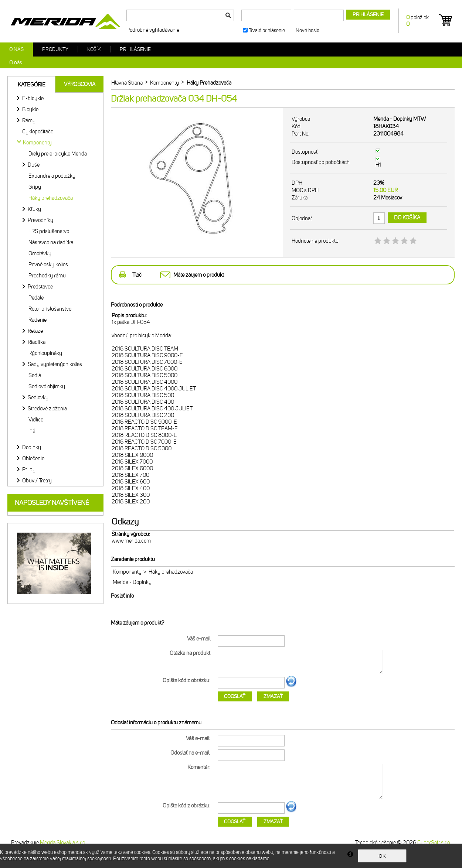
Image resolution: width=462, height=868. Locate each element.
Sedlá (35, 375)
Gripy (35, 187)
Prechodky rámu (47, 276)
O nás (16, 49)
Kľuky (34, 209)
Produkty (55, 49)
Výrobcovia (80, 84)
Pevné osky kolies (48, 264)
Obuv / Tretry (37, 481)
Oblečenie (33, 458)
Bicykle (30, 109)
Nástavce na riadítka (51, 242)
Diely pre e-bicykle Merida (58, 154)
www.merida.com (131, 541)
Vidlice (36, 420)
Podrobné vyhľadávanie (153, 30)
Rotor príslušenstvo (50, 309)
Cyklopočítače (38, 131)
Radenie (38, 320)
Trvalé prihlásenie (267, 30)
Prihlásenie (135, 49)
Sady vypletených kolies (55, 364)
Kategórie (32, 85)
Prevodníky (40, 220)
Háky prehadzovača (51, 198)
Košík (94, 49)
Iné (32, 431)
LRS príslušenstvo (49, 231)
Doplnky (32, 447)
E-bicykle (33, 98)
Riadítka (37, 342)
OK (382, 856)
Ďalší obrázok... (291, 686)
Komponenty (127, 572)
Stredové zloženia (47, 409)
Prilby (29, 469)
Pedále (36, 298)
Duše (34, 165)
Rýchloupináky (45, 353)
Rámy (29, 120)
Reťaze (35, 331)
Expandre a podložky (52, 176)
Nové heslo (308, 30)
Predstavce (40, 287)
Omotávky (40, 253)
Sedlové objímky (47, 386)
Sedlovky (38, 397)
